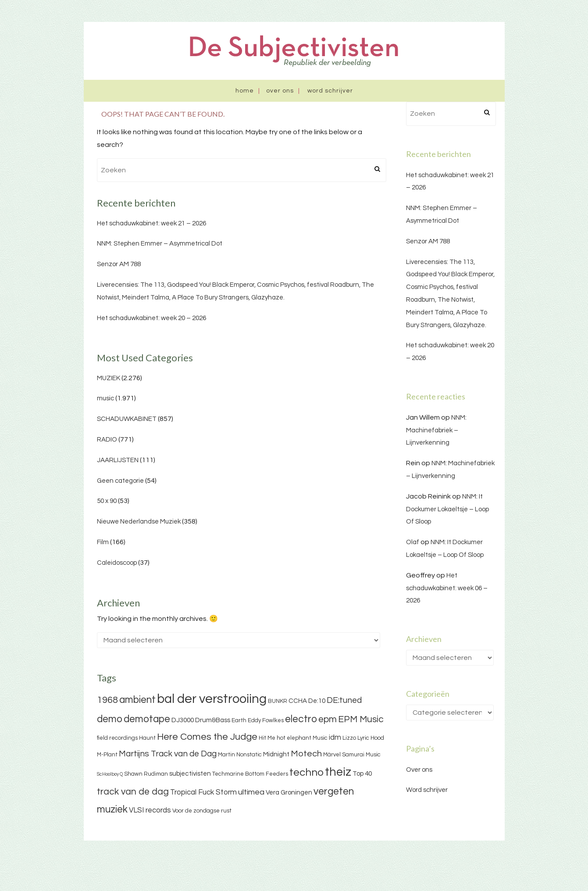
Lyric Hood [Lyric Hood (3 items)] (371, 738)
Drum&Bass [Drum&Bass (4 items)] (213, 720)
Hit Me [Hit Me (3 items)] (267, 738)
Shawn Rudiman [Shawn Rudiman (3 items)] (146, 774)
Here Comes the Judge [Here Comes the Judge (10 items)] (207, 737)
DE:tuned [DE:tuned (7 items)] (344, 700)
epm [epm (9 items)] (328, 719)
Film (103, 542)
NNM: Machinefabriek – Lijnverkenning (436, 430)
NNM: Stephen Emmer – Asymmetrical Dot (160, 244)
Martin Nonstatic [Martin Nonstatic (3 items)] (240, 755)
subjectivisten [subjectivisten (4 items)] (190, 774)
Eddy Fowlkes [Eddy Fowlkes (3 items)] (266, 720)
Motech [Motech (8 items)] (306, 754)
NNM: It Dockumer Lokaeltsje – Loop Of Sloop (447, 509)
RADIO (107, 440)
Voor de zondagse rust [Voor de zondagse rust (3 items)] (202, 811)
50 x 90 (107, 501)
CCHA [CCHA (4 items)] (298, 701)
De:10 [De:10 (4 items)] (317, 701)
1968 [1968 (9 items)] (107, 700)
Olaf (413, 542)
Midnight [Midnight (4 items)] (276, 754)
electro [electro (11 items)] (301, 719)
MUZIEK (109, 378)
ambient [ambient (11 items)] (137, 700)
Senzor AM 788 (119, 264)
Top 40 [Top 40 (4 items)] (362, 774)
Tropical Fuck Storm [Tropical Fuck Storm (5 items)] (203, 792)
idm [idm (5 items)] (335, 738)
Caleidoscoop (117, 563)
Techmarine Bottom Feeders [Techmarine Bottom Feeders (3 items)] (250, 774)
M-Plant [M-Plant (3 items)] (107, 755)
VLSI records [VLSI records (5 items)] (150, 810)
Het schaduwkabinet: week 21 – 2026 (151, 223)
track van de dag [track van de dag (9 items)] (133, 792)
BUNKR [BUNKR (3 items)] (278, 701)
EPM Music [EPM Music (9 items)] (361, 719)
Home (245, 91)
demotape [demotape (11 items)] (147, 719)
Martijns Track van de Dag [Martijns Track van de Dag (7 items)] (168, 754)
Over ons (280, 91)
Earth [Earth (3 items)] (239, 720)
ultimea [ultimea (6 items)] (251, 792)
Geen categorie (120, 481)
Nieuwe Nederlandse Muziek (139, 522)
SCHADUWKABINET (127, 419)
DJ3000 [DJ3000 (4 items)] (183, 720)
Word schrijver (330, 91)
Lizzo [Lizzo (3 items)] (349, 738)
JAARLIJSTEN (118, 460)
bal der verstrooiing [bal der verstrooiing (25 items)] (212, 699)
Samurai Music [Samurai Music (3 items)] (361, 755)
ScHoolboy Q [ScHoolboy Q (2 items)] (110, 774)
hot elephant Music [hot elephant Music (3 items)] (302, 738)
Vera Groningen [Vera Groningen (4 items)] (289, 793)
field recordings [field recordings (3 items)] (117, 738)
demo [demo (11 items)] (110, 719)
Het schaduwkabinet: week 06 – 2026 (447, 588)
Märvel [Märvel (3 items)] (332, 755)
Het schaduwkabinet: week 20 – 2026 (151, 318)
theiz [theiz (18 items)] (338, 772)
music (105, 398)
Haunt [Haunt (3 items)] (147, 738)
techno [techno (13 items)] (306, 772)
